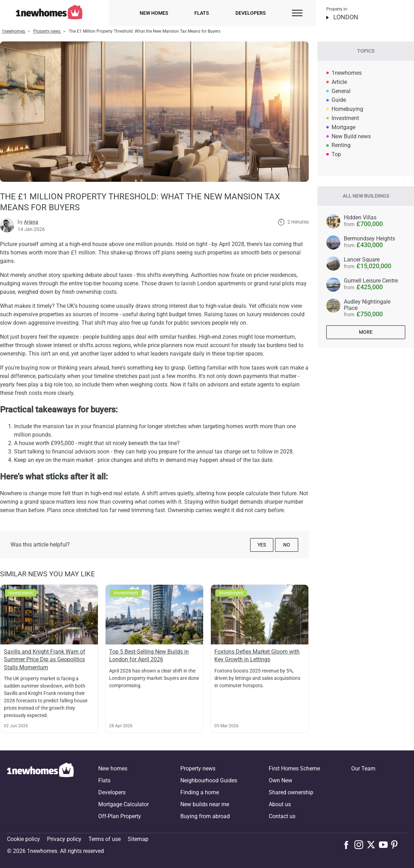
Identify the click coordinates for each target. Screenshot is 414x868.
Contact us (282, 816)
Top (336, 154)
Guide (339, 100)
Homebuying (347, 109)
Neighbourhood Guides (209, 780)
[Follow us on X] (373, 844)
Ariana (31, 222)
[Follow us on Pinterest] (397, 844)
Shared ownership (291, 792)
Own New (281, 780)
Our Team (363, 768)
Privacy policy (64, 839)
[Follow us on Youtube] (385, 844)
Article (339, 82)
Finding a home (200, 792)
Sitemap (138, 839)
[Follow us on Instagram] (360, 844)
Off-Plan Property (120, 816)
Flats (202, 13)
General (341, 91)
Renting (341, 145)
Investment (345, 118)
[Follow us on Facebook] (348, 844)
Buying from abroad (205, 816)
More (366, 332)
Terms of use (105, 839)
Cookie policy (24, 839)
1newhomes (347, 73)
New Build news (351, 136)
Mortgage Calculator (123, 804)
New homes (154, 13)
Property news (198, 768)
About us (280, 804)
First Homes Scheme (294, 768)
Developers (251, 13)
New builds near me (205, 804)
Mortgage (343, 127)
